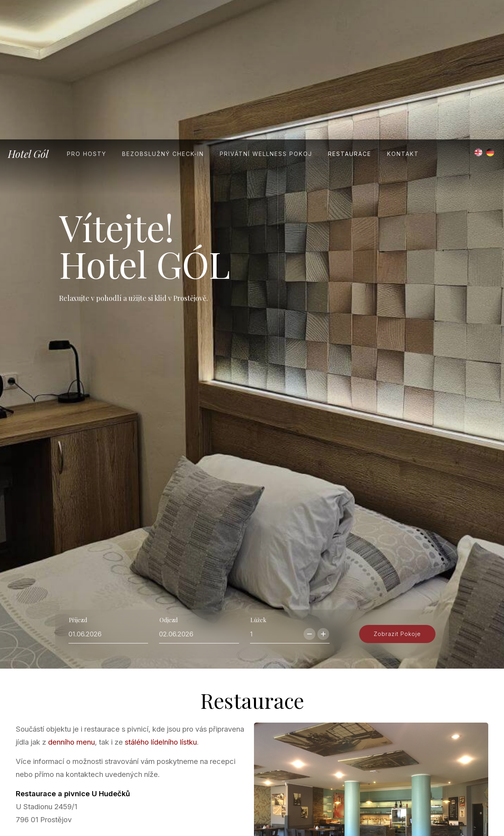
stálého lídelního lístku (161, 645)
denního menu (71, 645)
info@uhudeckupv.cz (75, 755)
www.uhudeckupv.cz (69, 768)
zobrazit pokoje (397, 528)
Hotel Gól (28, 14)
